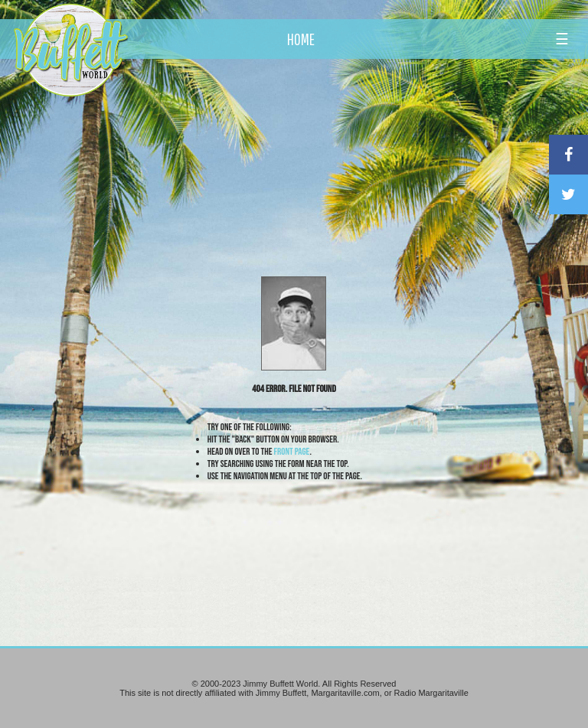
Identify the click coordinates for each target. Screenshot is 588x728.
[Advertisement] (344, 142)
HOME (301, 39)
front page (292, 452)
